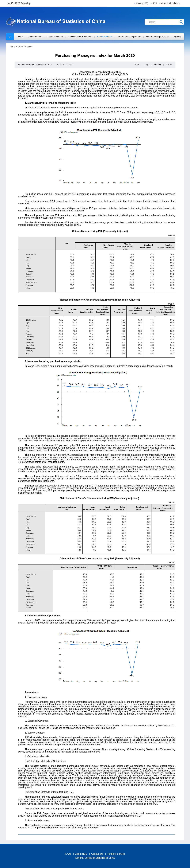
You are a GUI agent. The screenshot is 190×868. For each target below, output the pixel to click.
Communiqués (35, 37)
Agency (177, 37)
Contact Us (97, 854)
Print (137, 65)
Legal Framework (55, 37)
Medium (158, 65)
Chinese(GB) (142, 3)
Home (12, 47)
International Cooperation (129, 37)
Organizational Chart (171, 3)
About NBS (81, 854)
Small (169, 65)
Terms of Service (116, 854)
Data (20, 37)
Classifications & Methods (80, 37)
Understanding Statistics (157, 37)
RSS (155, 3)
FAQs (68, 854)
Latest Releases (105, 37)
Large (146, 65)
